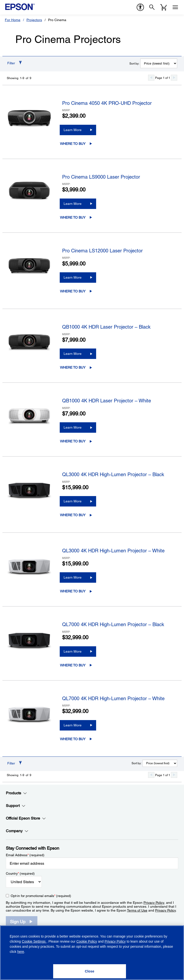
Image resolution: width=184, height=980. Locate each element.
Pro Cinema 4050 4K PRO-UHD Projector (107, 103)
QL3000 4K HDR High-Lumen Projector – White (113, 551)
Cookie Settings (34, 941)
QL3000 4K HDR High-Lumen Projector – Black (113, 474)
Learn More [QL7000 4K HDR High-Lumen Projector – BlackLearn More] (73, 651)
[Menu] (175, 7)
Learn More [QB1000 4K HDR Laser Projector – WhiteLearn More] (73, 427)
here (21, 952)
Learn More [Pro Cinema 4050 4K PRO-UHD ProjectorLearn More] (73, 130)
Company (17, 831)
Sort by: (134, 64)
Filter (11, 63)
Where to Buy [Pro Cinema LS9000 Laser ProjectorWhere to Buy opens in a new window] (73, 217)
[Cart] (164, 7)
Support (16, 806)
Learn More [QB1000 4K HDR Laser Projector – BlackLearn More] (73, 354)
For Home (13, 20)
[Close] (90, 971)
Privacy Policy (154, 903)
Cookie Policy (87, 941)
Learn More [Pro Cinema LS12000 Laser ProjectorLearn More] (73, 277)
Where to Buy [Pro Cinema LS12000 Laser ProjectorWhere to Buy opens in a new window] (73, 291)
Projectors (34, 20)
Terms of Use (137, 910)
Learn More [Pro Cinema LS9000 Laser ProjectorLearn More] (73, 204)
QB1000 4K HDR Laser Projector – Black (106, 327)
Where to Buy (73, 144)
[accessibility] (140, 7)
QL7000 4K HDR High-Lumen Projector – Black (113, 624)
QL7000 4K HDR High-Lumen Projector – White (113, 698)
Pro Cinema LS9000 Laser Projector (101, 177)
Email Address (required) (25, 855)
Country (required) (20, 873)
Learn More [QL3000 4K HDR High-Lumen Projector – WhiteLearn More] (73, 577)
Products (16, 793)
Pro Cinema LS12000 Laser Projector (102, 251)
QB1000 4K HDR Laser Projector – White (107, 401)
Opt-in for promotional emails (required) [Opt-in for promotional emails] (41, 896)
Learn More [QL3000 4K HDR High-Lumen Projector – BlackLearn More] (73, 501)
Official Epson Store (26, 818)
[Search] (152, 7)
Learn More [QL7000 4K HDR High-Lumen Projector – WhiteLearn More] (73, 725)
